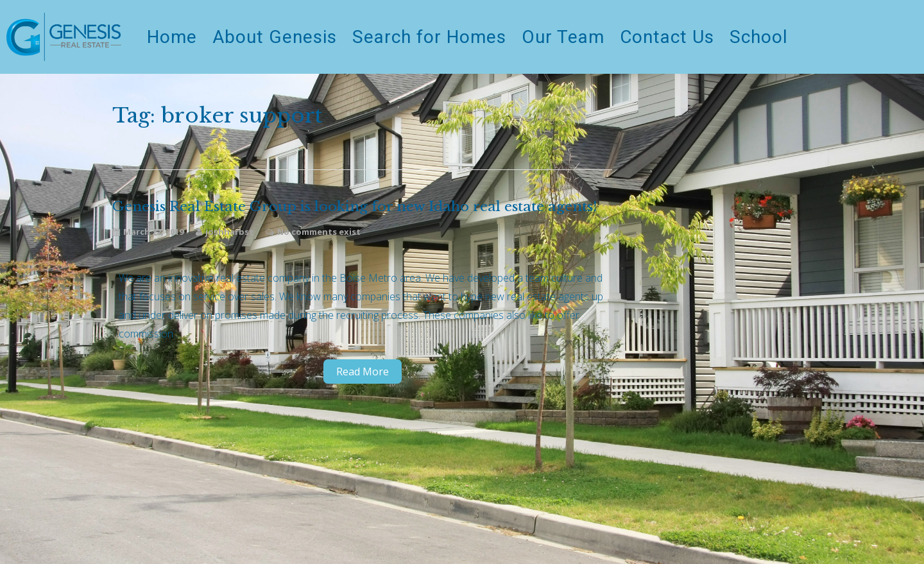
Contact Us (667, 37)
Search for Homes (429, 37)
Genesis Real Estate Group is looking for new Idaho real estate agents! (355, 207)
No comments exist (319, 232)
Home (172, 37)
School (759, 37)
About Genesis (275, 37)
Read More (363, 372)
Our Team (563, 37)
